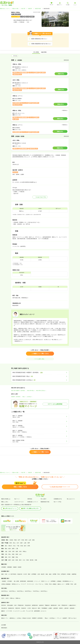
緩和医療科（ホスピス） (41, 611)
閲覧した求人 (5, 502)
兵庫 (13, 551)
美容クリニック (45, 581)
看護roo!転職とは (6, 499)
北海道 (11, 540)
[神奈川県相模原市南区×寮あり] (40, 376)
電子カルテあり (73, 618)
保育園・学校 (56, 574)
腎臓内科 (47, 605)
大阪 (6, 551)
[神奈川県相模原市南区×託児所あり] (40, 380)
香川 (10, 557)
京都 (10, 551)
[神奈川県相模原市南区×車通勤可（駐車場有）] (40, 373)
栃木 (25, 546)
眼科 (39, 608)
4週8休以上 (12, 618)
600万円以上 (28, 591)
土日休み (19, 618)
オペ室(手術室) (12, 574)
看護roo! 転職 (15, 9)
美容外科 (4, 605)
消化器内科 (28, 605)
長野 (29, 543)
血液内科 (41, 605)
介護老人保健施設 (6, 584)
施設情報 (44, 52)
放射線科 (72, 608)
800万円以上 (44, 591)
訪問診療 (63, 574)
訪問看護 (34, 574)
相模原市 (30, 9)
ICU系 (25, 574)
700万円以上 (36, 591)
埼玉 (14, 546)
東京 (6, 546)
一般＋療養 (16, 581)
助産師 (20, 567)
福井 (21, 543)
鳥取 (13, 554)
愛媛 (13, 557)
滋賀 (17, 551)
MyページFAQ (57, 502)
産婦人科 (34, 608)
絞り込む (15, 56)
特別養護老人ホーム (68, 581)
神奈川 (10, 546)
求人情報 (36, 52)
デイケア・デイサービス (28, 584)
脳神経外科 (11, 608)
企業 (75, 584)
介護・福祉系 (41, 574)
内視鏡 (69, 574)
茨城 (22, 546)
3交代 (7, 598)
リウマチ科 (9, 611)
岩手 (19, 540)
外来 (6, 574)
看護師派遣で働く (45, 502)
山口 (20, 554)
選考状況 (30, 499)
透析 (29, 574)
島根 (17, 554)
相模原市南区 (38, 9)
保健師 (15, 567)
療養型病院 (23, 581)
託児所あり (29, 397)
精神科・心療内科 (64, 608)
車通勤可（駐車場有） (16, 397)
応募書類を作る (58, 499)
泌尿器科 (56, 608)
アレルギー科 (29, 611)
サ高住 (46, 584)
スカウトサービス (19, 502)
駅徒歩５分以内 (27, 618)
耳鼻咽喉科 (44, 608)
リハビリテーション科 (19, 611)
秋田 (26, 540)
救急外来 (20, 574)
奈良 (20, 551)
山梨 (25, 543)
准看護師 (10, 567)
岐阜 (10, 549)
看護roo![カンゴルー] (5, 9)
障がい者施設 (53, 584)
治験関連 (74, 574)
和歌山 (25, 551)
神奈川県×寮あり (31, 391)
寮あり (24, 397)
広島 (6, 554)
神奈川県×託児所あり (41, 391)
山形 (30, 540)
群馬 (29, 546)
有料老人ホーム (16, 584)
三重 (17, 549)
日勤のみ (12, 598)
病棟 (2, 574)
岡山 (10, 554)
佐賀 (13, 560)
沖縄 (36, 560)
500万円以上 (20, 591)
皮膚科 (50, 608)
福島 (33, 540)
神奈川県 (23, 9)
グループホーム (39, 584)
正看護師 (4, 567)
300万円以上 (5, 591)
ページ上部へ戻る (40, 359)
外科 (59, 605)
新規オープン (5, 618)
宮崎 (27, 560)
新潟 (11, 543)
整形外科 (18, 608)
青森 (15, 540)
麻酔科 (3, 611)
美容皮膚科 (10, 605)
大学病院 (10, 581)
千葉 (18, 546)
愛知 (6, 549)
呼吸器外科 (64, 605)
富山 (14, 543)
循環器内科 (35, 605)
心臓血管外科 (72, 605)
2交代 (3, 598)
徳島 (6, 557)
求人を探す (44, 499)
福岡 (9, 560)
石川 (18, 543)
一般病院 (4, 581)
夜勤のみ (18, 598)
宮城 (23, 540)
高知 (17, 557)
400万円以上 (13, 591)
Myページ (17, 499)
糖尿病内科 (54, 605)
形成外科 (24, 608)
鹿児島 (32, 560)
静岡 (13, 549)
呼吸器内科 (21, 605)
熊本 (20, 560)
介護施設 (59, 581)
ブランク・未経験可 (62, 618)
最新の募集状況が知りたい (39, 39)
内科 (15, 605)
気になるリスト (71, 499)
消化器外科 (4, 608)
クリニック (37, 581)
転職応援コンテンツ (33, 502)
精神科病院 (30, 581)
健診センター (61, 584)
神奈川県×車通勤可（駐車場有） (18, 391)
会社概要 (4, 625)
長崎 (17, 560)
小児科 (29, 608)
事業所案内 (4, 628)
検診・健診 (49, 574)
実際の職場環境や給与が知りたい (41, 44)
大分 (24, 560)
